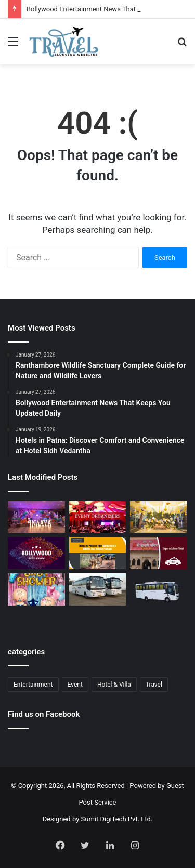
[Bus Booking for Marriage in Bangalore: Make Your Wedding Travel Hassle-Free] (159, 592)
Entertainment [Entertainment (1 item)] (33, 685)
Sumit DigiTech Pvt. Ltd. (117, 819)
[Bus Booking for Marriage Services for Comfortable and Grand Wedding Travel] (98, 589)
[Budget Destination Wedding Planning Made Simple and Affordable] (159, 517)
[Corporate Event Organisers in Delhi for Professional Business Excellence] (98, 517)
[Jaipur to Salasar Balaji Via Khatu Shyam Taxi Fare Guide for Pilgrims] (159, 553)
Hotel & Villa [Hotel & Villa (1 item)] (114, 685)
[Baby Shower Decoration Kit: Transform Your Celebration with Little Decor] (36, 589)
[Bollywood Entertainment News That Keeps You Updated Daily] (36, 553)
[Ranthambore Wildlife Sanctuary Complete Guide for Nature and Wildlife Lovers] (98, 553)
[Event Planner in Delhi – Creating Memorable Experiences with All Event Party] (36, 517)
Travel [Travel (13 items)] (154, 685)
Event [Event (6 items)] (75, 685)
